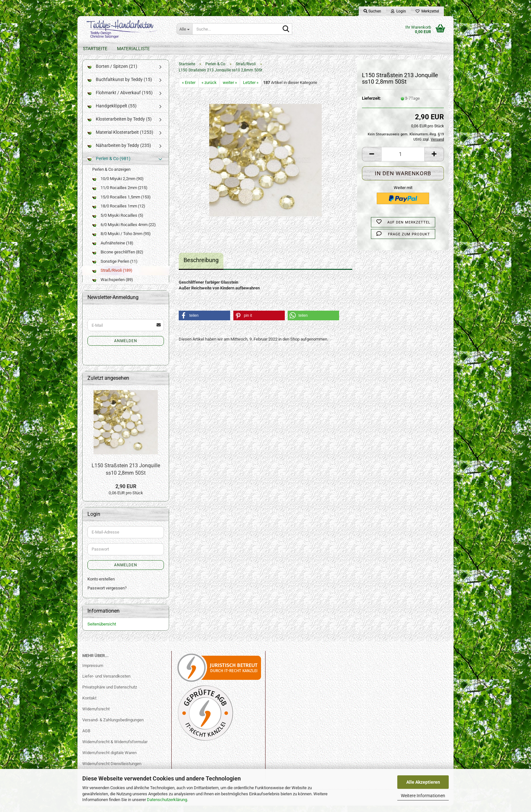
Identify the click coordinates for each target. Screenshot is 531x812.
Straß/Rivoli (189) (112, 277)
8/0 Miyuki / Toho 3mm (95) (122, 240)
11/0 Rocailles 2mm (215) (120, 194)
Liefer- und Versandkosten (106, 683)
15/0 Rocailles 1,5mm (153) (122, 203)
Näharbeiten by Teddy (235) (119, 152)
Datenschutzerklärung (167, 800)
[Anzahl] (403, 161)
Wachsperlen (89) (113, 286)
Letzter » (251, 89)
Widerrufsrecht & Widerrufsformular (115, 748)
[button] (372, 161)
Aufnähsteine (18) (113, 249)
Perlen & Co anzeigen (111, 176)
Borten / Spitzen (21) (112, 73)
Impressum (93, 672)
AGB (86, 737)
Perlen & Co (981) (109, 165)
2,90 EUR (126, 493)
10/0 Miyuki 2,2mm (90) (118, 185)
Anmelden (126, 347)
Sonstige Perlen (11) (115, 268)
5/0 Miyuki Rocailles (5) (118, 222)
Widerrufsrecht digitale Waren (109, 759)
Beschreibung (201, 266)
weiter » (230, 89)
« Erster (189, 89)
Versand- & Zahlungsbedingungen (113, 726)
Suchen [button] (372, 11)
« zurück (209, 89)
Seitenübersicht (102, 630)
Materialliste (133, 49)
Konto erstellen (101, 585)
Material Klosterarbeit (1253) (120, 139)
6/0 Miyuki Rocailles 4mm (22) (124, 231)
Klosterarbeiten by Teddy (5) (120, 125)
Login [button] (398, 11)
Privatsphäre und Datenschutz (110, 693)
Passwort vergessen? (107, 594)
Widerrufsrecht (96, 715)
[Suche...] (184, 29)
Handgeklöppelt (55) (112, 112)
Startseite (95, 49)
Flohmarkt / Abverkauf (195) (120, 99)
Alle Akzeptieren (423, 782)
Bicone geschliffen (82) (118, 258)
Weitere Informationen (423, 796)
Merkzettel (427, 11)
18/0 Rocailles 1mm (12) (119, 212)
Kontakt (89, 704)
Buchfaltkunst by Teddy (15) (120, 86)
